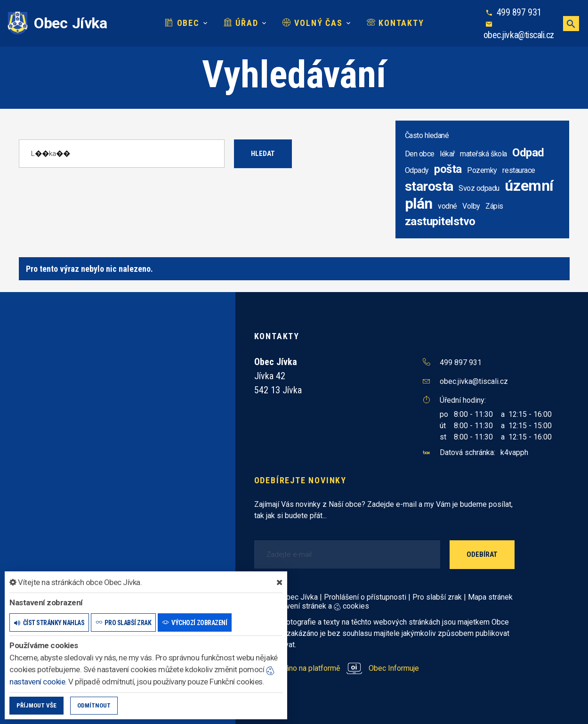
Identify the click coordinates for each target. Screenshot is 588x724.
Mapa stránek (490, 597)
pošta (448, 169)
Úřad (241, 23)
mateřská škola (483, 154)
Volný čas (313, 23)
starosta (429, 186)
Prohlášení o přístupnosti (365, 597)
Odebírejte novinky (300, 480)
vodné (447, 206)
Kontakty (395, 23)
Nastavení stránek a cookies (314, 606)
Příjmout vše (36, 705)
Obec (182, 23)
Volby (471, 206)
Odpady (417, 170)
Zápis (494, 206)
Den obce (420, 154)
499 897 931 (519, 12)
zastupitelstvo (440, 221)
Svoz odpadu (479, 188)
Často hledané (427, 135)
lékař (447, 154)
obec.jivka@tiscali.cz (519, 35)
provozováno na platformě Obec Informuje (337, 668)
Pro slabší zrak (437, 597)
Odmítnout (94, 705)
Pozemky (482, 170)
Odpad (528, 153)
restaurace (519, 170)
